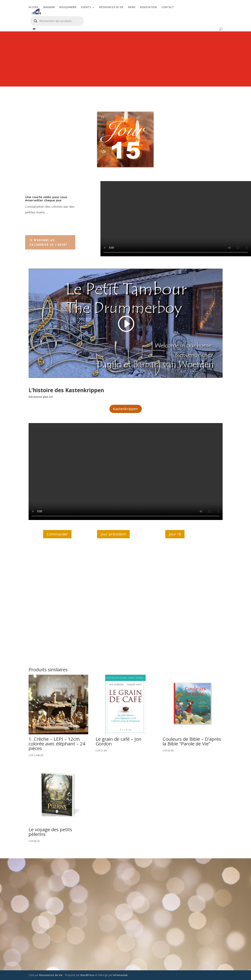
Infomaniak (120, 975)
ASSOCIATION (148, 7)
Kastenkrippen (126, 409)
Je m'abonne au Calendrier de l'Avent (49, 242)
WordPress (87, 975)
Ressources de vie (51, 975)
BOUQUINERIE (68, 7)
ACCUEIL (34, 7)
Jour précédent (113, 534)
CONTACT (168, 7)
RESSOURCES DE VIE (111, 7)
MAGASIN (49, 7)
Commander (57, 534)
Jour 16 (175, 534)
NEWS (132, 7)
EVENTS (86, 7)
